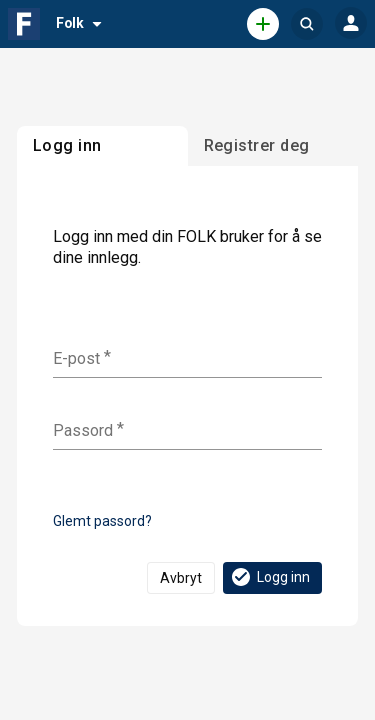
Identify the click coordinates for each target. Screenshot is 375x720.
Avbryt (181, 578)
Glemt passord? (102, 521)
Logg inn (269, 577)
